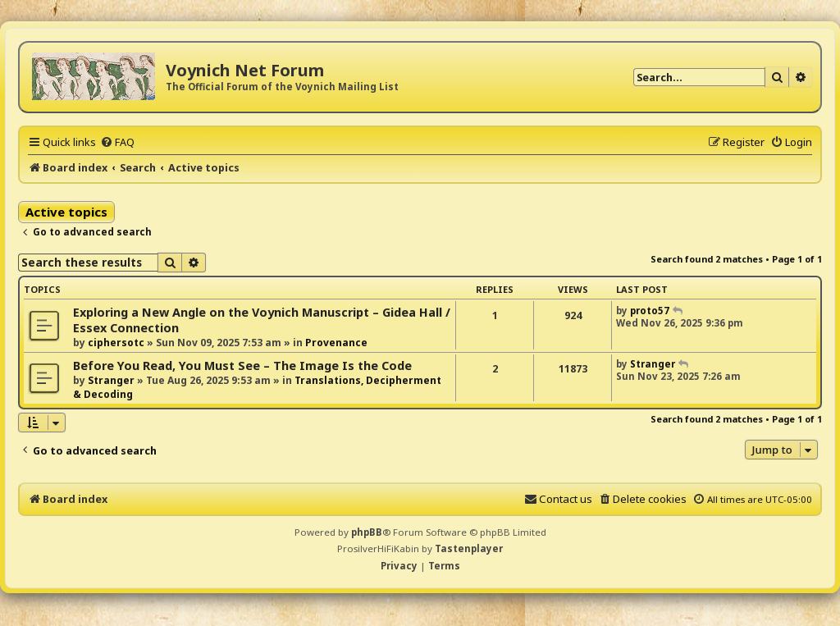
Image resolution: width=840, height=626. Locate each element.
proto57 (650, 311)
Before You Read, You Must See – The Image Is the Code (242, 366)
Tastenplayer (469, 548)
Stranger (111, 380)
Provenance (336, 343)
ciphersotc (116, 343)
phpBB (367, 532)
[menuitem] (117, 142)
